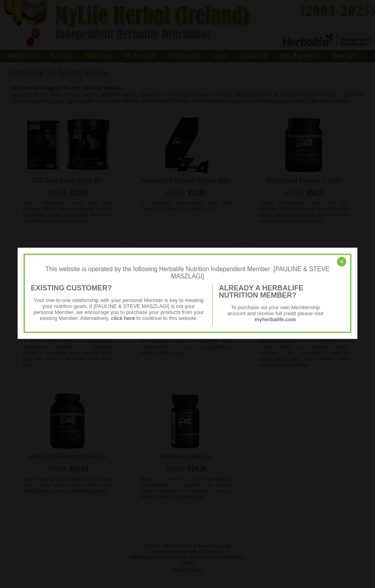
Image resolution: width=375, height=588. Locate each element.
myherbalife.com (275, 319)
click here (123, 318)
